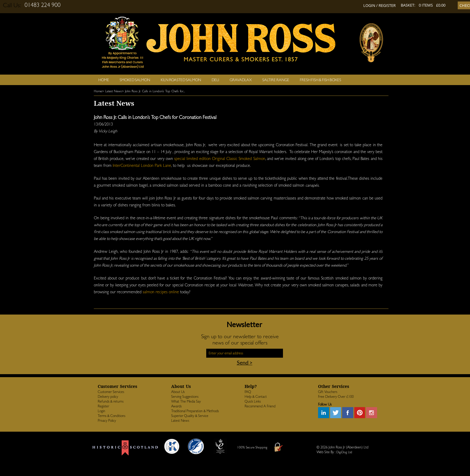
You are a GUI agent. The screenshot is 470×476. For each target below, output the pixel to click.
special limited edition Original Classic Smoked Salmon (220, 158)
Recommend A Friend (260, 406)
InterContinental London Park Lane (142, 165)
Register (103, 406)
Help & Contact (256, 397)
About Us (178, 392)
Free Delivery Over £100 (336, 397)
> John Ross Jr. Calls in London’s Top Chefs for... (153, 91)
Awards (176, 406)
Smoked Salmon (135, 80)
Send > (245, 362)
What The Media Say (186, 401)
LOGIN (369, 5)
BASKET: (408, 5)
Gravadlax (241, 80)
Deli (215, 80)
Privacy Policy (107, 421)
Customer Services (111, 392)
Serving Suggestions (185, 397)
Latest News (180, 421)
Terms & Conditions (112, 416)
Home (104, 80)
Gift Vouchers (328, 392)
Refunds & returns (111, 401)
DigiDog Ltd (344, 452)
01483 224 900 (43, 5)
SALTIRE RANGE (276, 80)
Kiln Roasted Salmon (181, 80)
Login (101, 411)
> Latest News (112, 91)
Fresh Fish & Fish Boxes (320, 80)
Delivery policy (108, 397)
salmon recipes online (161, 292)
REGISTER (387, 5)
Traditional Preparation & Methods (195, 411)
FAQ (248, 392)
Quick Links (253, 401)
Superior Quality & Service (190, 416)
